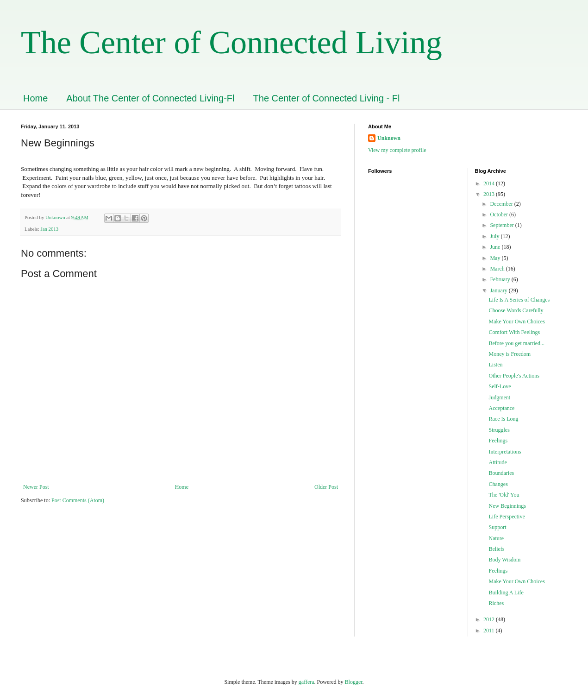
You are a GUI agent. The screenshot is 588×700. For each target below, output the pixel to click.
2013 (490, 194)
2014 (490, 183)
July (495, 236)
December (502, 204)
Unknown (389, 138)
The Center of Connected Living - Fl (327, 98)
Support (497, 527)
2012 (490, 619)
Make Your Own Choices (516, 322)
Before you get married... (516, 343)
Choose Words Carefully (516, 310)
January (499, 290)
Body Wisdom (504, 560)
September (502, 225)
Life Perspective (507, 517)
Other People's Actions (514, 376)
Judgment (499, 397)
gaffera (307, 682)
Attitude (497, 462)
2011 (490, 631)
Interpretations (505, 452)
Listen (495, 365)
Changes (498, 484)
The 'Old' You (504, 495)
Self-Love (500, 386)
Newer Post (36, 487)
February (500, 279)
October (500, 214)
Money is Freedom (510, 354)
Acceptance (501, 408)
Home (35, 98)
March (498, 269)
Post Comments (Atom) (78, 500)
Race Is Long (503, 419)
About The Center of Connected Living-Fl (150, 98)
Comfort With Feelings (514, 332)
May (496, 258)
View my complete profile (397, 150)
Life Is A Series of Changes (519, 300)
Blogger (354, 682)
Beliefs (496, 549)
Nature (496, 538)
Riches (496, 603)
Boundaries (501, 473)
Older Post (326, 487)
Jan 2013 (49, 229)
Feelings (498, 441)
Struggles (499, 430)
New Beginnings (507, 506)
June (496, 247)
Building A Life (506, 593)
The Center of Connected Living (231, 42)
